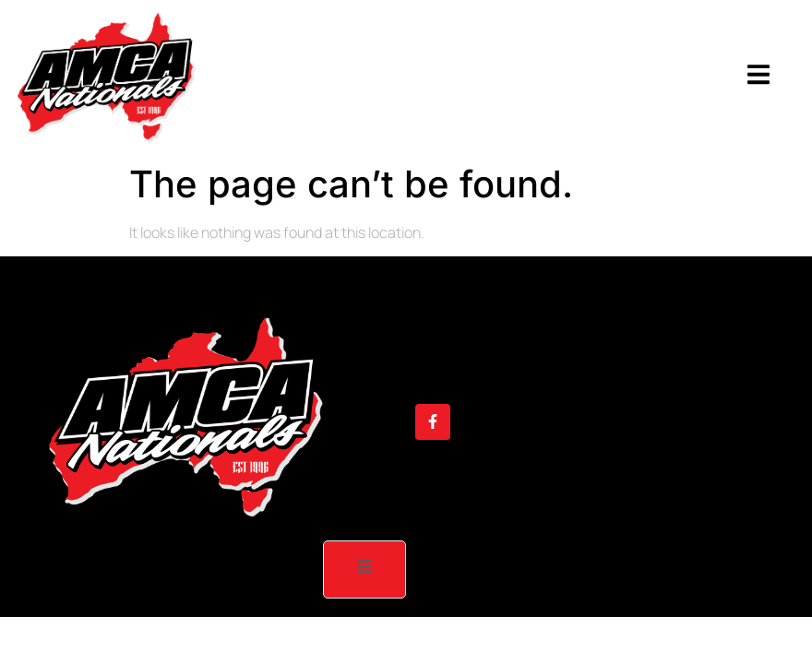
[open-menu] (758, 77)
